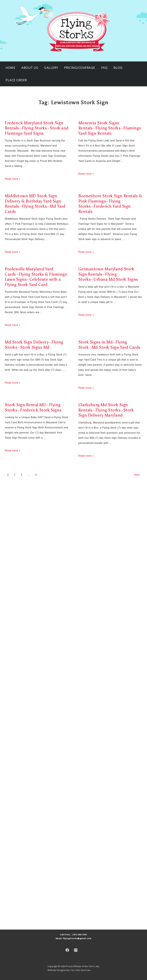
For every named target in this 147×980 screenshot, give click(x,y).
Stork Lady (94, 966)
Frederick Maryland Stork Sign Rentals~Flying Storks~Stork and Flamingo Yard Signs (37, 128)
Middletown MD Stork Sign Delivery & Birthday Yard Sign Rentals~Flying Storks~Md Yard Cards (35, 204)
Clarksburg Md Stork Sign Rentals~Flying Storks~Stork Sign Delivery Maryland (106, 410)
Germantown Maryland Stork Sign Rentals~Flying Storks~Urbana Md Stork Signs (108, 274)
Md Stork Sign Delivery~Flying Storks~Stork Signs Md (34, 345)
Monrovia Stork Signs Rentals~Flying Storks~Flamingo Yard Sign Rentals (110, 128)
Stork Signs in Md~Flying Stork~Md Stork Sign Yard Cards (109, 345)
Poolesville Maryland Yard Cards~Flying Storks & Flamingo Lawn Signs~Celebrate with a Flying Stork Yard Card (36, 277)
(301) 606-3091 (80, 935)
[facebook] (67, 950)
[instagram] (76, 950)
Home (10, 68)
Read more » (13, 179)
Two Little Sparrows (80, 970)
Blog (118, 68)
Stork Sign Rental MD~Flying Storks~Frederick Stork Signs (33, 407)
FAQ (104, 68)
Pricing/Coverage (80, 68)
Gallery (51, 68)
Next (137, 475)
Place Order (16, 80)
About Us (30, 68)
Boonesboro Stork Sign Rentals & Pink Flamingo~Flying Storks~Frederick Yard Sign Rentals (110, 204)
